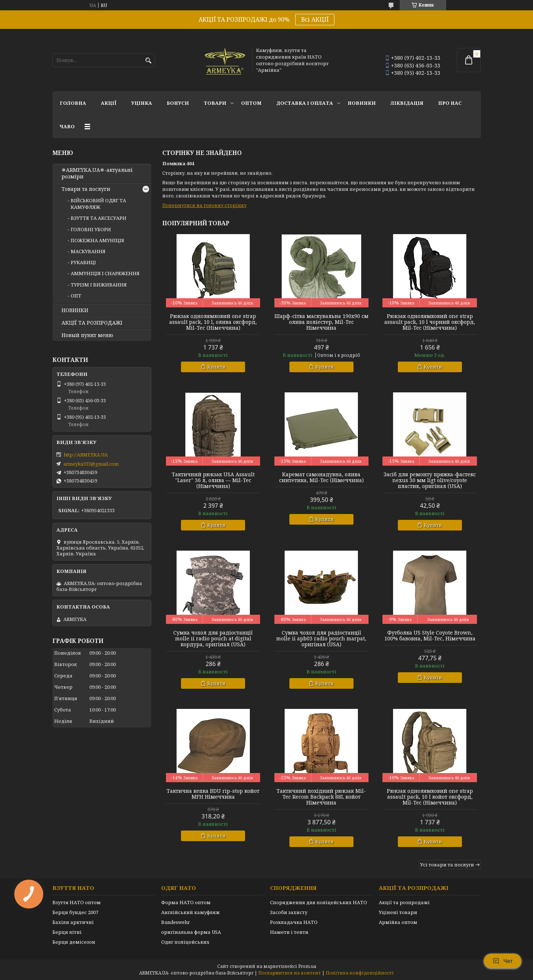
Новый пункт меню (87, 335)
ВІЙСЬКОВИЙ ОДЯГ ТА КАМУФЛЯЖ (98, 204)
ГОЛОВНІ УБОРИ (91, 229)
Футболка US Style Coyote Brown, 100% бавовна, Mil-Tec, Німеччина (430, 636)
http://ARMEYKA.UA (86, 455)
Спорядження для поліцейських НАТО (319, 902)
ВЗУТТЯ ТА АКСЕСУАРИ (99, 218)
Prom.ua (307, 966)
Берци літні (67, 932)
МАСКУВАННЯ (88, 251)
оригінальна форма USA (191, 932)
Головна (73, 103)
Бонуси (178, 103)
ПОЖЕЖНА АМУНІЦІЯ (97, 240)
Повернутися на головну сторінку (204, 205)
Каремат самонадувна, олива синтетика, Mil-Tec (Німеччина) (321, 477)
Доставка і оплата (305, 103)
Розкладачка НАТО (294, 922)
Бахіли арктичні (73, 922)
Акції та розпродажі (404, 902)
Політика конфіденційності (360, 973)
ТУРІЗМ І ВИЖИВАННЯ (99, 285)
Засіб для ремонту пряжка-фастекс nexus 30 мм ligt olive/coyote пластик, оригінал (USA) (430, 480)
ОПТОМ (251, 103)
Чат (503, 961)
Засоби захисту (289, 912)
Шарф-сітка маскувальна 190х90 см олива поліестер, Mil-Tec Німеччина (321, 322)
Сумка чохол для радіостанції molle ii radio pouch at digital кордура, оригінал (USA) (213, 639)
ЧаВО (67, 126)
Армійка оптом (398, 922)
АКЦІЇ (109, 103)
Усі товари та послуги (447, 865)
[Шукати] (149, 61)
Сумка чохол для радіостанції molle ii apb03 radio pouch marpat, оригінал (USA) (321, 639)
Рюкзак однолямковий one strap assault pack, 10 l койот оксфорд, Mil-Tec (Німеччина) (430, 797)
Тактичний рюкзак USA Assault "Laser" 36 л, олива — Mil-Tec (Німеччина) (213, 480)
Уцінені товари (398, 912)
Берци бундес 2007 (75, 912)
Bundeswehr (175, 922)
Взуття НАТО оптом (77, 902)
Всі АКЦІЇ (315, 19)
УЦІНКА (142, 103)
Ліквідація (407, 103)
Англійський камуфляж (190, 912)
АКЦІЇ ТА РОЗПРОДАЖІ (92, 323)
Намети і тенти (289, 932)
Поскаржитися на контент (290, 973)
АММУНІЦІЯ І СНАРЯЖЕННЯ (105, 273)
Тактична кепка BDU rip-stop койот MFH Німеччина (213, 794)
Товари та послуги (86, 189)
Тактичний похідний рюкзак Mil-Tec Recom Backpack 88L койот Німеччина (321, 797)
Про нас (450, 103)
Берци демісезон (74, 942)
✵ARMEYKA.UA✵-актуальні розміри (97, 173)
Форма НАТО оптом (186, 902)
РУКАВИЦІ (83, 262)
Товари (215, 103)
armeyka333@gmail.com (91, 464)
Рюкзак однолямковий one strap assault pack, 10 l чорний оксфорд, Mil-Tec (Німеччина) (430, 322)
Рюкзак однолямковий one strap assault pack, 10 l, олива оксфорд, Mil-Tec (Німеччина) (213, 322)
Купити (216, 367)
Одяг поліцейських (185, 942)
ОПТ (76, 296)
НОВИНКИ (362, 103)
